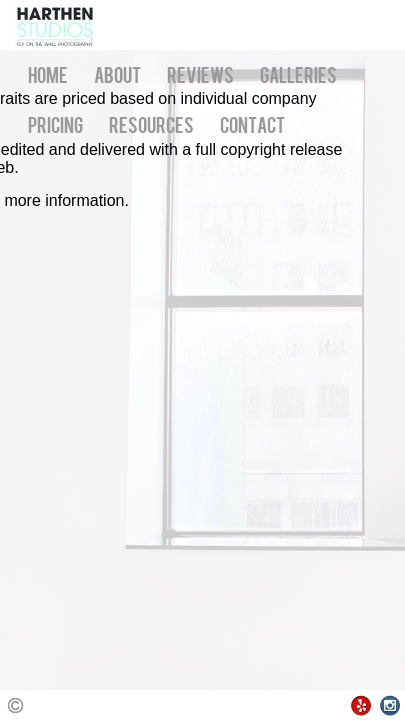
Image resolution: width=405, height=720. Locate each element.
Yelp (361, 705)
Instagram (390, 705)
